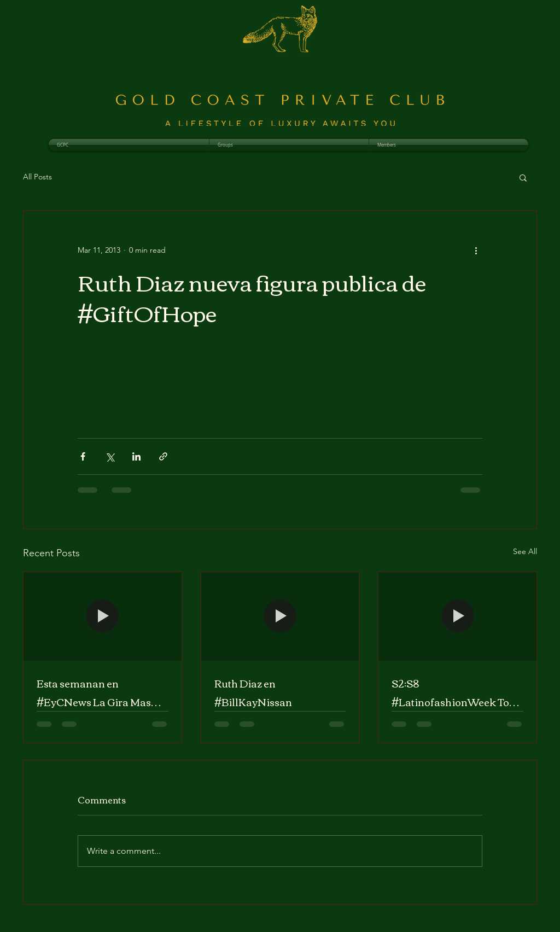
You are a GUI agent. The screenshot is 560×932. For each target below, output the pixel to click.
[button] (523, 177)
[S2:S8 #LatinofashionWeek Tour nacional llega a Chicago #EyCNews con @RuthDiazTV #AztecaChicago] (457, 616)
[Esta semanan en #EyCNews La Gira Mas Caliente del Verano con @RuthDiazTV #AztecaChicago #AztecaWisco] (103, 616)
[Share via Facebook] (83, 456)
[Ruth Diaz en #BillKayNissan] (280, 616)
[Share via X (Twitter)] (110, 456)
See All (525, 551)
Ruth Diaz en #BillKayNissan (253, 692)
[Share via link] (163, 456)
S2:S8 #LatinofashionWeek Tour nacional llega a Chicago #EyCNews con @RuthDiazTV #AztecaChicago (456, 692)
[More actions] (476, 250)
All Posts (37, 177)
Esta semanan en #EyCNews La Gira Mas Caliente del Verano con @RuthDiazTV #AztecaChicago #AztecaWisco (94, 692)
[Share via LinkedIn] (136, 456)
